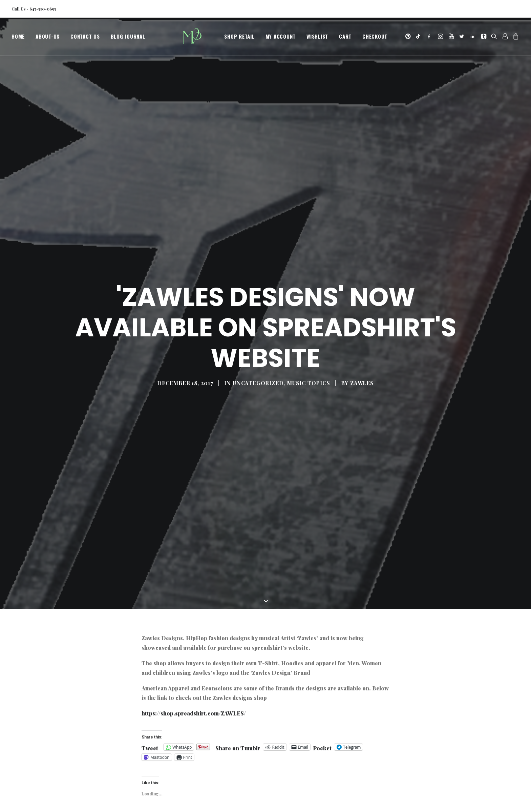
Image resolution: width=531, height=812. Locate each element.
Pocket (322, 679)
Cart (345, 38)
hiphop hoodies (198, 767)
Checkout (375, 38)
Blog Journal (128, 38)
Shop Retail (239, 38)
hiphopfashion (159, 767)
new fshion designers (284, 767)
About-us (48, 38)
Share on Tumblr (238, 678)
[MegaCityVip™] (195, 38)
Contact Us (85, 38)
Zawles (362, 348)
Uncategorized (258, 348)
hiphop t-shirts (238, 767)
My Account (281, 38)
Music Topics (309, 348)
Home (18, 38)
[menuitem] (20, 38)
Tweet (150, 678)
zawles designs (329, 767)
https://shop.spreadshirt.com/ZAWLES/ (194, 643)
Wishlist (317, 38)
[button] (409, 38)
